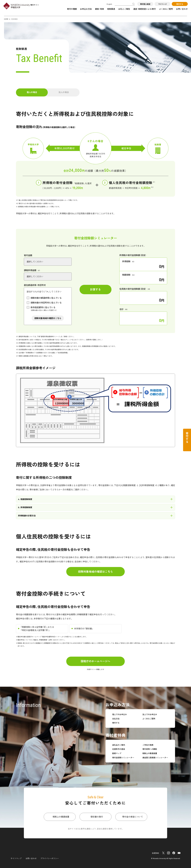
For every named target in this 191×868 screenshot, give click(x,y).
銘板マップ (117, 753)
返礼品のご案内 (119, 745)
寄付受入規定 (145, 4)
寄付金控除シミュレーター (123, 757)
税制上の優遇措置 (150, 753)
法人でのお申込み (150, 714)
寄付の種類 (72, 9)
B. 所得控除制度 (25, 507)
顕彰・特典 (100, 9)
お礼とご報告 (124, 9)
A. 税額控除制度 (25, 499)
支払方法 (116, 719)
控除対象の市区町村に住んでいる (46, 303)
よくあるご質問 (166, 9)
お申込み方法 (86, 9)
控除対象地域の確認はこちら (48, 318)
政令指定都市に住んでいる (43, 309)
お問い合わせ (182, 9)
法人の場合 (64, 92)
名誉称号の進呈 (119, 749)
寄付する (180, 4)
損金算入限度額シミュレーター (155, 757)
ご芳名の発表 (148, 745)
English (109, 4)
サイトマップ (16, 858)
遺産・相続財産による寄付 (144, 9)
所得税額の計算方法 (27, 516)
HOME (6, 19)
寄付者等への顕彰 (150, 749)
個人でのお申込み (119, 714)
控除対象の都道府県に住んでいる (46, 298)
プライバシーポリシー (50, 858)
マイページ (162, 4)
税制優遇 (111, 9)
